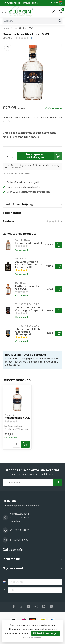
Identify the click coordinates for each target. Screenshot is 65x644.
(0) (31, 38)
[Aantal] (16, 444)
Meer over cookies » (33, 638)
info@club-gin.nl (40, 362)
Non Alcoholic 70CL (24, 28)
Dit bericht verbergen (46, 633)
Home (6, 28)
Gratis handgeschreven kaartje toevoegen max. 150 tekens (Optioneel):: (29, 135)
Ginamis (7, 38)
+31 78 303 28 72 (19, 530)
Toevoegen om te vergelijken (17, 174)
